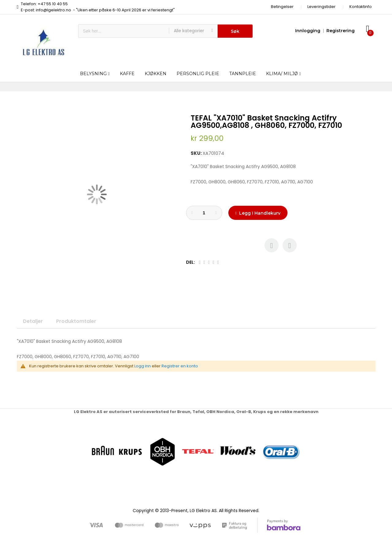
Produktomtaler (76, 321)
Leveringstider (322, 7)
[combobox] (124, 31)
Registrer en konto (180, 366)
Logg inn (143, 366)
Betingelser (282, 7)
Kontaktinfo (361, 7)
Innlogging (308, 31)
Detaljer (33, 321)
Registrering (341, 31)
